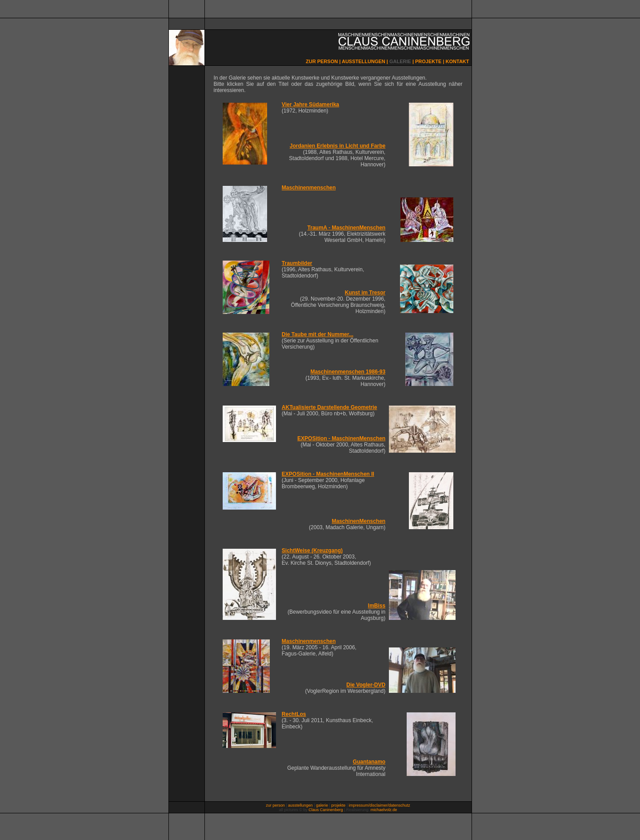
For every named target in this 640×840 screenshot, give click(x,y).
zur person (275, 805)
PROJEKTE (428, 61)
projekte (338, 805)
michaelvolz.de (384, 810)
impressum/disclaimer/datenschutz (380, 805)
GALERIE (400, 61)
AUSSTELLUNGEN (364, 61)
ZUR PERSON (322, 61)
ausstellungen (300, 805)
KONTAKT (458, 61)
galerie (322, 805)
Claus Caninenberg (326, 810)
